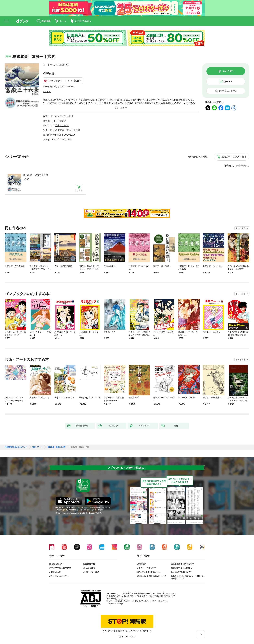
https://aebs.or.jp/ (116, 604)
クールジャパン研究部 (54, 65)
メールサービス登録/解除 (60, 568)
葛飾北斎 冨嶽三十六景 (36, 175)
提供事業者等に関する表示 (182, 564)
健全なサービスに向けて (181, 568)
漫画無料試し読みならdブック (16, 447)
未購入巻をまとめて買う (234, 157)
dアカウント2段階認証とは (149, 572)
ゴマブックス (60, 121)
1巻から (229, 166)
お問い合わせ (55, 572)
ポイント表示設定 (91, 572)
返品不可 (47, 92)
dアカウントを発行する (115, 631)
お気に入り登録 (200, 157)
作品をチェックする (228, 91)
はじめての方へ (56, 564)
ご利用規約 (142, 564)
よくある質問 (89, 568)
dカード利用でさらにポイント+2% (58, 87)
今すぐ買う (228, 71)
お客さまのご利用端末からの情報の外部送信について (187, 578)
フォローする (68, 65)
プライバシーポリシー (146, 568)
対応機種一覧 (89, 564)
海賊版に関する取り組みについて (151, 576)
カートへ (228, 82)
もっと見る (241, 228)
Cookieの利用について (181, 572)
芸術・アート (62, 125)
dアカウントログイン (59, 576)
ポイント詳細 (72, 81)
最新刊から (243, 166)
